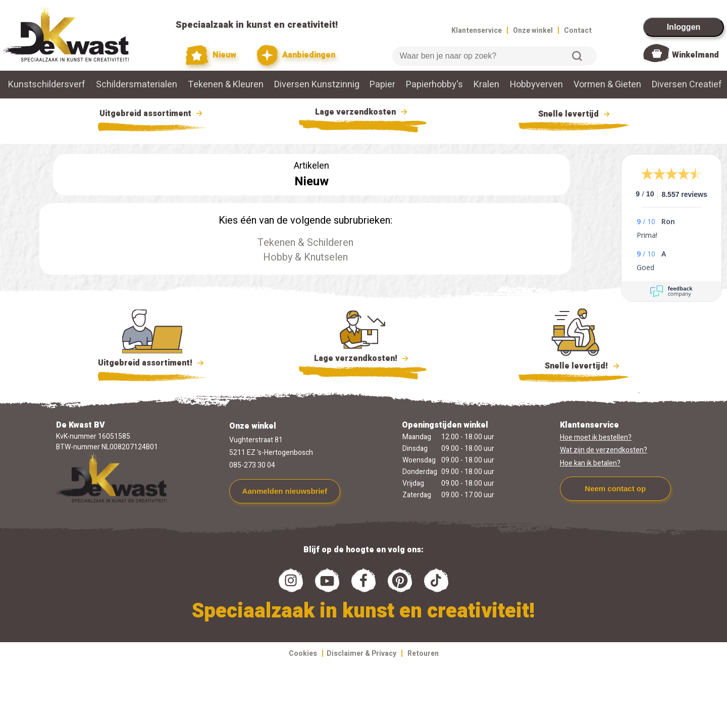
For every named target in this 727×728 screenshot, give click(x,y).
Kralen (486, 85)
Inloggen (684, 27)
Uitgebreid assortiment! (152, 363)
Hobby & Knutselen (305, 257)
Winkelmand (695, 55)
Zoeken (577, 56)
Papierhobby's (434, 85)
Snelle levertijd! (575, 365)
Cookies (303, 654)
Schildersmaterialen (137, 85)
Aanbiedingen (296, 55)
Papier (382, 85)
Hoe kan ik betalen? (590, 463)
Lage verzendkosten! (362, 360)
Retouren (423, 654)
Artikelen (311, 166)
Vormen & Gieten (607, 85)
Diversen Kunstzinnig (317, 85)
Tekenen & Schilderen (305, 243)
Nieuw (211, 55)
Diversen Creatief (687, 85)
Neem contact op (615, 488)
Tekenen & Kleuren (226, 85)
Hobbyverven (536, 85)
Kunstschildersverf (47, 85)
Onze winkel (533, 31)
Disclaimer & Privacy (361, 654)
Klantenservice (477, 31)
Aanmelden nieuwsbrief (285, 491)
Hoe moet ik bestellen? (596, 437)
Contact (578, 31)
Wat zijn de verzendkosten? (604, 450)
